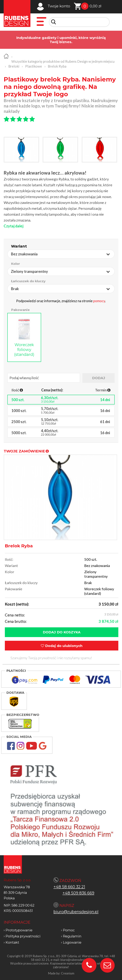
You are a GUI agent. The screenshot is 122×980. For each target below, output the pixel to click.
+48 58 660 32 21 (69, 887)
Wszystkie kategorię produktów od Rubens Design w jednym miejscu (63, 61)
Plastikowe (34, 66)
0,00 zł (95, 6)
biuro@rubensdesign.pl (76, 912)
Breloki (14, 66)
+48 (67, 893)
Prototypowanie (19, 930)
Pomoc (69, 930)
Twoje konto (59, 6)
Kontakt (12, 942)
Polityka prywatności (23, 936)
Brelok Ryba (57, 66)
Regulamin (72, 936)
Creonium (68, 973)
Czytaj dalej (14, 226)
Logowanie (72, 942)
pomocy (99, 301)
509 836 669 (83, 893)
